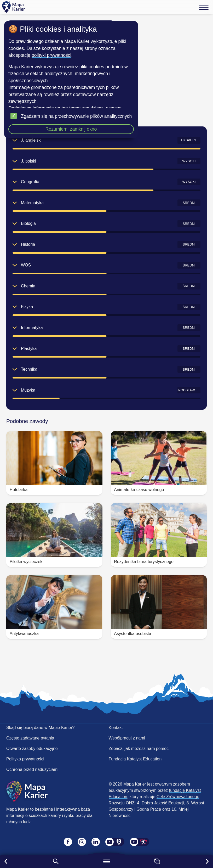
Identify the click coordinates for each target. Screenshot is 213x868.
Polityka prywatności (25, 759)
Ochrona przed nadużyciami (32, 769)
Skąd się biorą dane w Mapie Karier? (40, 728)
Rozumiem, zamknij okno (71, 129)
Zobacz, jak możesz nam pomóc (139, 749)
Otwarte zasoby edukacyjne (32, 749)
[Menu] (204, 7)
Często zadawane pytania (30, 738)
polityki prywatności (51, 55)
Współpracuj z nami (127, 738)
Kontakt (116, 728)
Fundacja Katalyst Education (135, 759)
